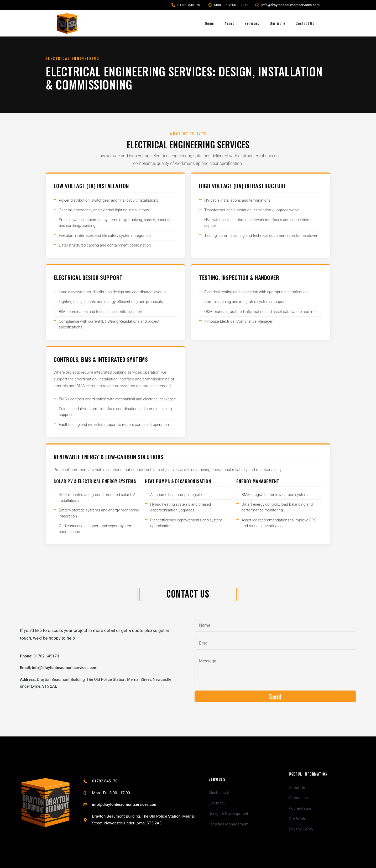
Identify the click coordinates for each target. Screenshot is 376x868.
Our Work (277, 23)
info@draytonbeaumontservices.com (291, 5)
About (229, 23)
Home (209, 23)
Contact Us (305, 23)
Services (252, 23)
